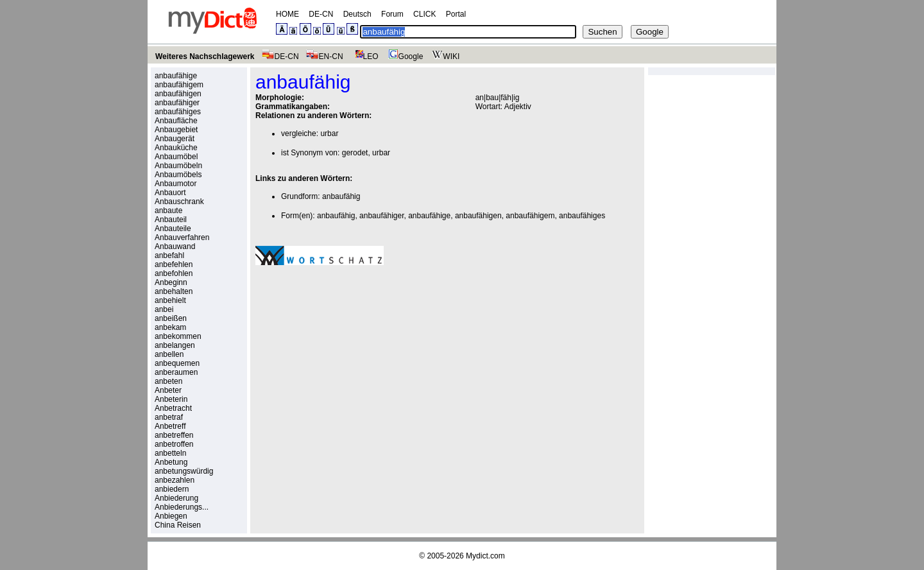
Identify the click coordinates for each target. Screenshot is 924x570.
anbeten (168, 381)
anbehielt (170, 300)
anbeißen (171, 318)
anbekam (170, 327)
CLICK (424, 14)
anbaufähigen (178, 94)
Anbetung (171, 462)
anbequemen (177, 363)
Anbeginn (171, 282)
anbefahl (169, 255)
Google (404, 56)
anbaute (168, 211)
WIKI (444, 56)
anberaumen (176, 372)
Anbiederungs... (182, 507)
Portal (456, 14)
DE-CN (321, 14)
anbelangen (175, 345)
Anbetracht (173, 408)
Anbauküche (176, 148)
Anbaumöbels (178, 175)
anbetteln (170, 453)
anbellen (169, 354)
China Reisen (178, 525)
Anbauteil (171, 220)
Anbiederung (176, 498)
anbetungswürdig (184, 471)
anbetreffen (174, 435)
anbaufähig (341, 196)
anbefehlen (174, 264)
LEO (364, 56)
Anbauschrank (179, 202)
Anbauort (170, 193)
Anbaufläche (176, 121)
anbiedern (172, 489)
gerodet (355, 153)
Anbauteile (173, 229)
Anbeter (168, 390)
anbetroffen (174, 444)
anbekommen (178, 336)
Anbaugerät (175, 139)
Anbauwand (175, 246)
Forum (392, 14)
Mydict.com (485, 556)
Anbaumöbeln (178, 166)
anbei (164, 309)
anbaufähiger (177, 103)
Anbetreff (170, 426)
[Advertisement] (363, 364)
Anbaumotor (175, 184)
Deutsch (357, 14)
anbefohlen (174, 273)
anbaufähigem (179, 85)
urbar (329, 134)
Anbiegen (171, 516)
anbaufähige (176, 76)
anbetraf (169, 417)
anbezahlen (175, 480)
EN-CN (324, 56)
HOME (287, 14)
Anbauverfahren (182, 237)
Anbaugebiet (176, 130)
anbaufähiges (178, 112)
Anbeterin (171, 399)
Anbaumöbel (176, 157)
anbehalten (174, 291)
